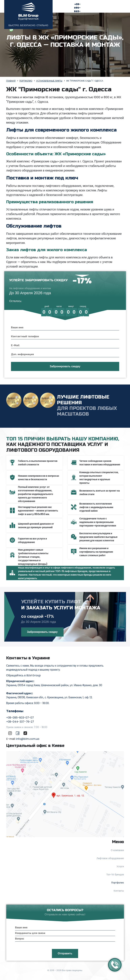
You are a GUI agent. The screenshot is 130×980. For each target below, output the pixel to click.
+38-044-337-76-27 (20, 722)
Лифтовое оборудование (110, 858)
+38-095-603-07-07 (75, 11)
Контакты (119, 891)
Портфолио (118, 883)
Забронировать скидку (42, 632)
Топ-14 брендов (115, 875)
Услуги (120, 866)
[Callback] (115, 965)
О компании (117, 850)
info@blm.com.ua (28, 739)
